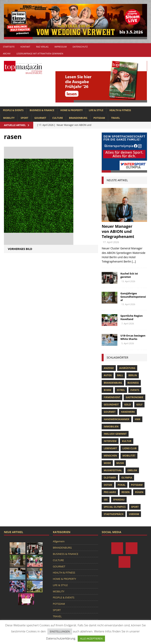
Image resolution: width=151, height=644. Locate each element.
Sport (135, 507)
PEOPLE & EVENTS (13, 110)
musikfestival (113, 470)
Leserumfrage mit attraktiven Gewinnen (40, 54)
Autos (108, 375)
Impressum (61, 47)
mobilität (129, 456)
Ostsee (108, 485)
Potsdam (137, 485)
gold (128, 405)
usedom (134, 514)
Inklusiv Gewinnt (115, 434)
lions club (129, 448)
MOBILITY (9, 118)
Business (133, 383)
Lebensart (110, 448)
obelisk (132, 470)
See (106, 500)
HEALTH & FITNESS (120, 110)
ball (120, 375)
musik (120, 463)
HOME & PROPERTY (72, 110)
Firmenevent (112, 397)
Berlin (133, 375)
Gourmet (110, 412)
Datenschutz (80, 47)
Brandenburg (113, 383)
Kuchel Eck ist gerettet (129, 275)
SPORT (24, 118)
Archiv (7, 54)
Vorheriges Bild (20, 249)
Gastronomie (134, 397)
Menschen (110, 456)
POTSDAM (99, 118)
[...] (134, 261)
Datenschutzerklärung (61, 638)
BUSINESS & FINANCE (42, 110)
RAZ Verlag (42, 47)
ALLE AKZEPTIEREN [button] (91, 639)
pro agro (110, 492)
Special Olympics (115, 507)
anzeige (109, 368)
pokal (122, 485)
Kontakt (25, 47)
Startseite (9, 47)
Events (135, 390)
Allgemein (59, 541)
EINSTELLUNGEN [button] (60, 631)
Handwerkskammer (116, 419)
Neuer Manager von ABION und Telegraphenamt (118, 231)
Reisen (126, 492)
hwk (138, 419)
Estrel (121, 390)
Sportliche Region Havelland (131, 317)
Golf (139, 405)
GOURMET (40, 118)
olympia (127, 478)
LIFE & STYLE (96, 110)
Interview (110, 441)
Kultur (127, 441)
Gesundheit (111, 405)
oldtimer (110, 478)
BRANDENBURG (78, 118)
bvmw (107, 390)
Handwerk (128, 412)
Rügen (139, 492)
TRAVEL (115, 118)
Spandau (119, 500)
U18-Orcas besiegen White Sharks (133, 337)
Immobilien (111, 427)
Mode (107, 463)
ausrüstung (127, 368)
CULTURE (58, 118)
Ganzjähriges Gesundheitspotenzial (133, 297)
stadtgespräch (113, 514)
